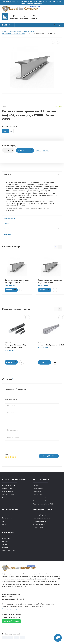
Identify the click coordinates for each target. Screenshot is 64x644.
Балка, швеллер (7, 518)
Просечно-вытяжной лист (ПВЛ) (43, 504)
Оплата (32, 223)
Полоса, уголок (38, 527)
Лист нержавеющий (39, 498)
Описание (32, 174)
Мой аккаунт (59, 25)
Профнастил (37, 492)
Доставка (32, 234)
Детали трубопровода (40, 515)
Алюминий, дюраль (9, 485)
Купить (25, 150)
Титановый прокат (8, 492)
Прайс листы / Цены (9, 551)
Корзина (34, 17)
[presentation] (22, 447)
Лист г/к (36, 485)
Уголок (4, 524)
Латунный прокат (8, 488)
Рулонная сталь (38, 495)
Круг (4, 521)
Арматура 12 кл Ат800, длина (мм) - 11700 (15, 346)
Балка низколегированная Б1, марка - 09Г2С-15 (17, 281)
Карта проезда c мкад (10, 609)
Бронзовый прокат (8, 495)
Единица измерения (9, 127)
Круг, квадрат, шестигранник (42, 518)
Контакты (5, 547)
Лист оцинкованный (39, 501)
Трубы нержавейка (39, 524)
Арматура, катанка (8, 515)
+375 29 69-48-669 (12, 615)
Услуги (32, 229)
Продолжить (49, 456)
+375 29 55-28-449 (12, 618)
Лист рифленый (38, 488)
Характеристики (32, 218)
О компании (6, 538)
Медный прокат (7, 498)
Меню (6, 25)
